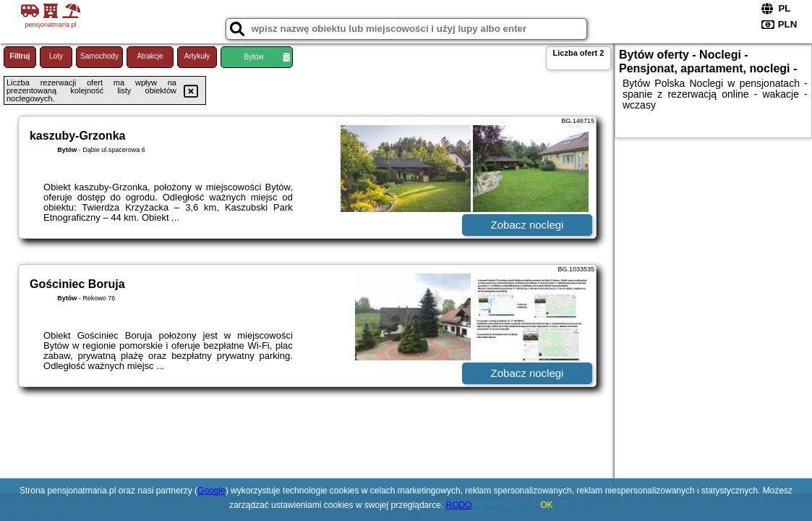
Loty (56, 56)
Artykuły (197, 56)
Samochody (99, 56)
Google (211, 491)
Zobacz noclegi (527, 225)
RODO (459, 505)
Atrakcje (150, 56)
